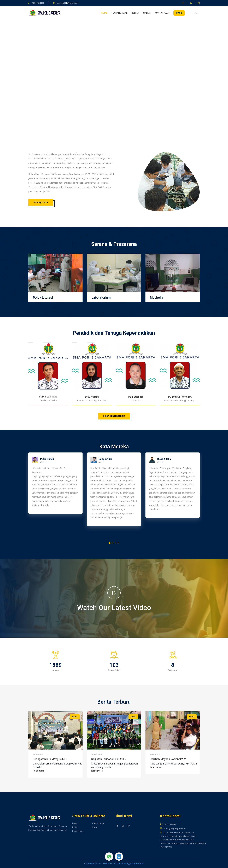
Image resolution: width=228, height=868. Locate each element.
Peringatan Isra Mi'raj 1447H (49, 759)
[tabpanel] (114, 79)
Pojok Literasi (43, 298)
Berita (135, 13)
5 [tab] (118, 128)
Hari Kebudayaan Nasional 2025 (169, 759)
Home (104, 13)
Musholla (157, 298)
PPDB (179, 13)
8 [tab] (131, 128)
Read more (38, 771)
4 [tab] (113, 128)
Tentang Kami (119, 13)
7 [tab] (126, 128)
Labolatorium (101, 298)
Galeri (147, 13)
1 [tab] (99, 128)
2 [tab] (104, 128)
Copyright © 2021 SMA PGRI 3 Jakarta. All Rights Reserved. (114, 863)
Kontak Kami (162, 13)
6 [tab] (122, 128)
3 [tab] (109, 128)
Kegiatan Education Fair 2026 (109, 759)
